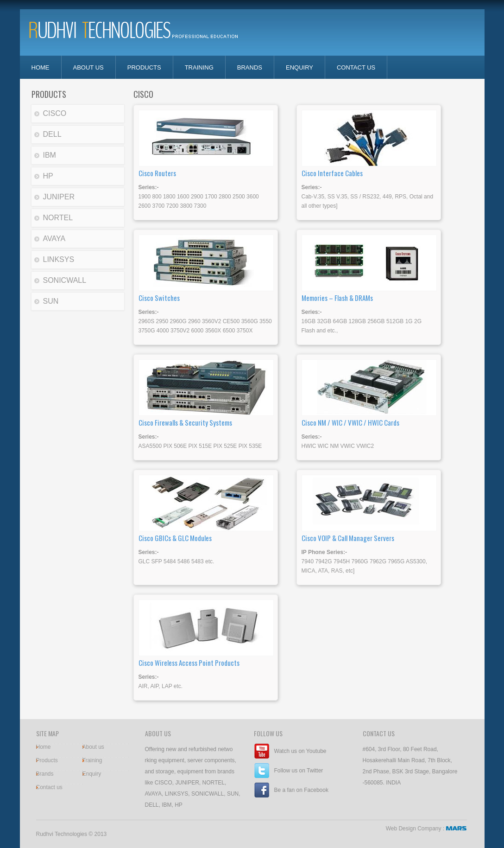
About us (93, 747)
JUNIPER (59, 197)
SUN (51, 301)
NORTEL (58, 218)
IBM (50, 155)
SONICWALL (65, 280)
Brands (250, 67)
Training (199, 67)
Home (44, 747)
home (41, 67)
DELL (52, 134)
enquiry (299, 67)
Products (144, 67)
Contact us (49, 787)
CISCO (55, 113)
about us (88, 67)
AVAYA (54, 239)
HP (48, 176)
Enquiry (92, 774)
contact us (356, 67)
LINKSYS (59, 259)
